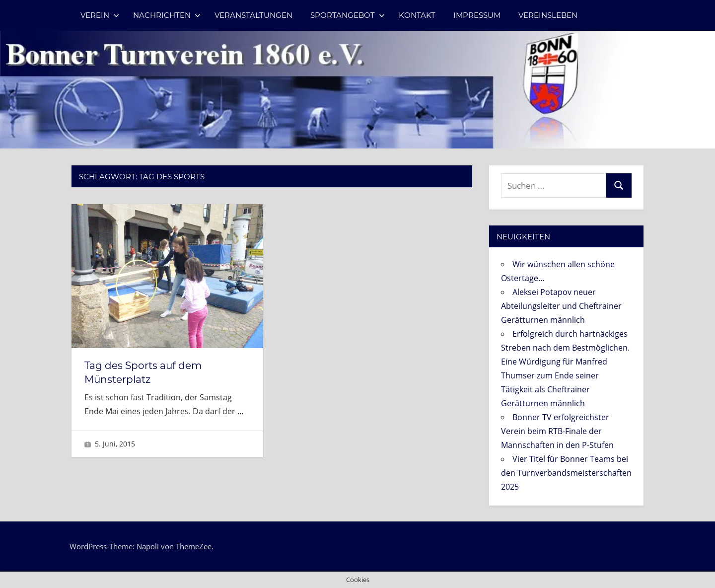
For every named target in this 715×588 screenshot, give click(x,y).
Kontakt (417, 15)
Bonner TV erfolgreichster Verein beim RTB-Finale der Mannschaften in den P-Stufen (557, 431)
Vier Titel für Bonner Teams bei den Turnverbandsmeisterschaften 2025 (566, 473)
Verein (100, 15)
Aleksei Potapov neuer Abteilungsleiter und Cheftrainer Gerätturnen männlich (561, 306)
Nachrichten (167, 15)
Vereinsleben (548, 15)
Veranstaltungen (253, 15)
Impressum (477, 15)
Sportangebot (348, 15)
